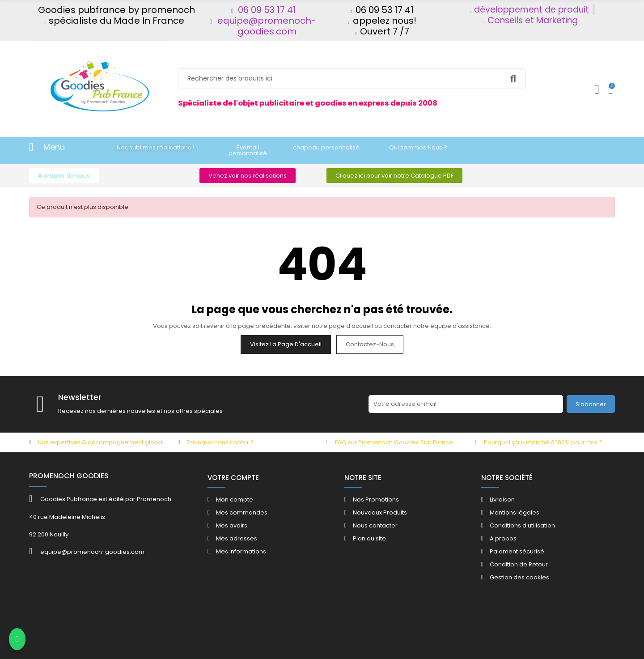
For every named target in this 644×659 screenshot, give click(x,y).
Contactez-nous (370, 344)
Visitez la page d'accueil (286, 344)
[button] (155, 147)
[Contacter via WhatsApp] (17, 639)
